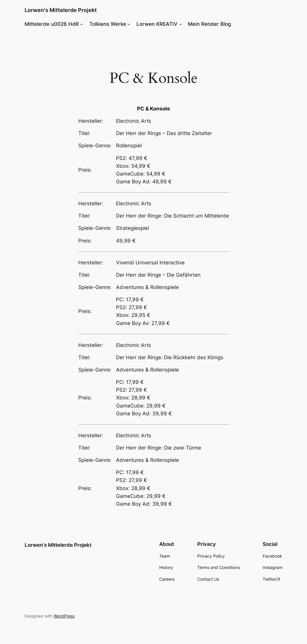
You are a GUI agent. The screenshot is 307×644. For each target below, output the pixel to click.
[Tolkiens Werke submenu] (129, 24)
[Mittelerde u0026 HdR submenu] (82, 24)
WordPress (64, 616)
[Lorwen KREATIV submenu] (180, 24)
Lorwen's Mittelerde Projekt (61, 10)
